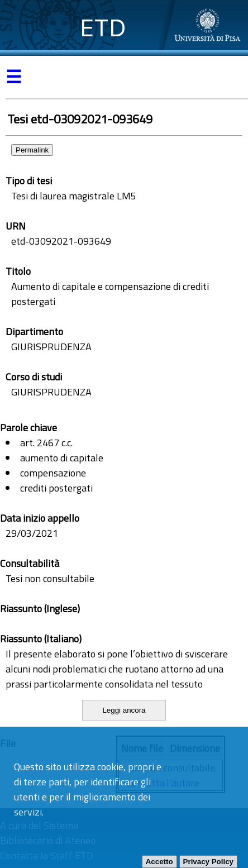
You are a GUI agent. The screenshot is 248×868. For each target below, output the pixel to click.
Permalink (32, 150)
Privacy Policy (208, 862)
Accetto (159, 862)
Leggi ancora (124, 710)
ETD (103, 28)
